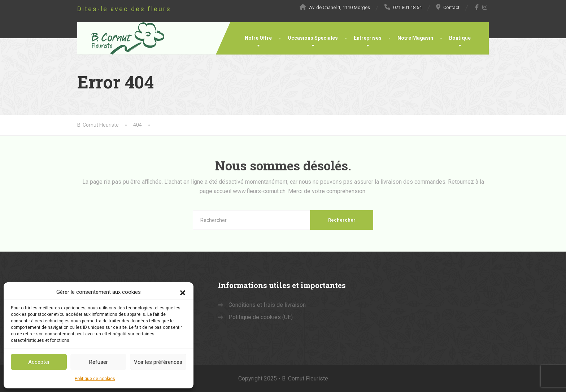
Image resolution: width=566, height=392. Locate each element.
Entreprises (368, 38)
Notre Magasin (415, 38)
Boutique (460, 38)
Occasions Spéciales (313, 38)
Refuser (99, 362)
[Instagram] (485, 7)
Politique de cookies (95, 379)
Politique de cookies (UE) (261, 317)
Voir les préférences (158, 362)
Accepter (39, 362)
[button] (183, 292)
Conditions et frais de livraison (267, 305)
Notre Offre (258, 38)
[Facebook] (477, 7)
